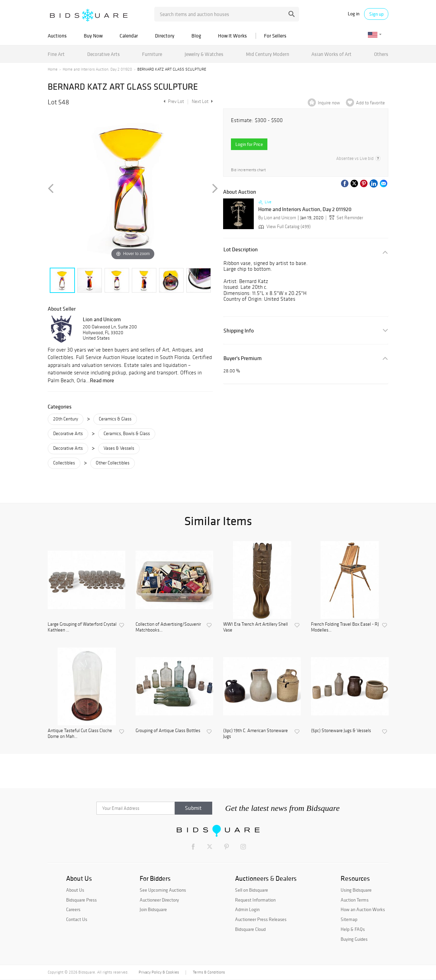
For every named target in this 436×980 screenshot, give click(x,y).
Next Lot (202, 101)
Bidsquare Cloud (250, 929)
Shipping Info (239, 331)
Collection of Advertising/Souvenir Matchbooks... (168, 627)
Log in (354, 14)
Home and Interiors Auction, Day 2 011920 (97, 69)
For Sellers (275, 36)
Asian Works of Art (331, 54)
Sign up (376, 14)
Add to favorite (370, 103)
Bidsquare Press (81, 900)
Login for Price (249, 144)
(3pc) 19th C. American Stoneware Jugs (255, 734)
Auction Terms (355, 900)
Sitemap (349, 919)
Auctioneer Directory (159, 900)
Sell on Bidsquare (252, 890)
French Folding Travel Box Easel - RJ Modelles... (345, 627)
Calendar (129, 36)
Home (53, 69)
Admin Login (247, 909)
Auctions (57, 36)
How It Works (232, 36)
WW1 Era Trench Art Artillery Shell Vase (255, 627)
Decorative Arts (104, 54)
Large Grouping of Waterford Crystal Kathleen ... (82, 627)
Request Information (255, 900)
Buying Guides (354, 939)
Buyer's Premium (243, 358)
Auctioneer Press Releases (261, 919)
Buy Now (93, 36)
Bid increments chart (248, 170)
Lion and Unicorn (102, 319)
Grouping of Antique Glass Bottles (168, 731)
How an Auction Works (363, 909)
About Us (75, 890)
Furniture (152, 54)
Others (381, 54)
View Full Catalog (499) (284, 227)
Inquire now (329, 103)
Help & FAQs (353, 929)
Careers (73, 909)
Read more (102, 380)
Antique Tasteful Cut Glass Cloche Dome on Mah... (80, 734)
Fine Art (56, 54)
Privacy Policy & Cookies (159, 972)
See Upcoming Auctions (163, 890)
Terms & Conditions (209, 972)
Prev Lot (173, 101)
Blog (196, 36)
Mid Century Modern (268, 54)
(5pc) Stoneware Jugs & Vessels (341, 731)
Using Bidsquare (356, 890)
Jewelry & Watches (204, 54)
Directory (165, 36)
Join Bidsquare (153, 909)
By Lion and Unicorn (277, 218)
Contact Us (77, 919)
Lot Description (241, 249)
